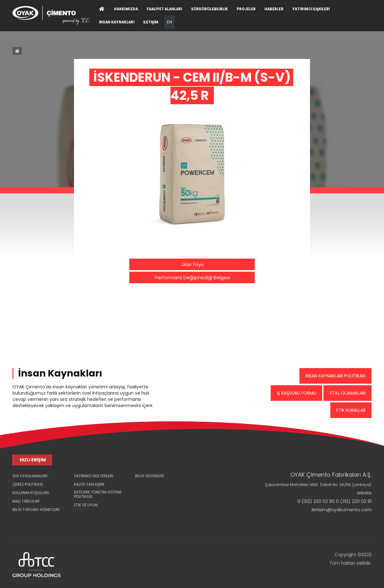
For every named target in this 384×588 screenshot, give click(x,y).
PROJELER (246, 9)
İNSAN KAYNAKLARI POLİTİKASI (335, 376)
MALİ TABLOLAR (26, 501)
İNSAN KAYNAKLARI (117, 22)
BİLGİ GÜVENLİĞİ (150, 476)
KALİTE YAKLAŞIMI (89, 484)
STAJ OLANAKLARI (347, 393)
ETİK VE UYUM (86, 505)
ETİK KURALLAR (351, 410)
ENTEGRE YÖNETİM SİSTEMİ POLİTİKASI (98, 494)
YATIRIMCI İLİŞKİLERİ (311, 9)
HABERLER (274, 9)
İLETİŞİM (151, 22)
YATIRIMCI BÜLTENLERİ (94, 476)
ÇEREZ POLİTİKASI (28, 484)
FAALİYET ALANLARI (165, 9)
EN (170, 19)
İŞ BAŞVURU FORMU (296, 393)
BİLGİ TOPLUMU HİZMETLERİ (36, 510)
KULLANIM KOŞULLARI (31, 493)
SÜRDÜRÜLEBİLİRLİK (209, 9)
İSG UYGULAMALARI (30, 476)
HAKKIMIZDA (126, 9)
